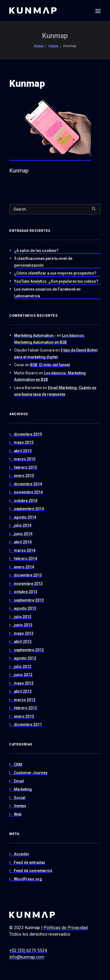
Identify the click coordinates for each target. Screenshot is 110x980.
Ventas (20, 806)
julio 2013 (23, 617)
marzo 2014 (25, 550)
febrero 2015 (25, 467)
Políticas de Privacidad (66, 928)
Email (19, 781)
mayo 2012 (24, 683)
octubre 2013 (26, 592)
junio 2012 (23, 675)
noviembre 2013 (28, 584)
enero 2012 (24, 716)
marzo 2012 (25, 700)
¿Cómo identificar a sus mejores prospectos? (55, 273)
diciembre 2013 (28, 575)
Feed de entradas (30, 862)
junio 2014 (23, 534)
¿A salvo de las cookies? (36, 251)
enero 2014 (24, 567)
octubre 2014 (26, 501)
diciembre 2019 (28, 434)
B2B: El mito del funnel (50, 365)
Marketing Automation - (35, 335)
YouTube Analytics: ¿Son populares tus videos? (56, 281)
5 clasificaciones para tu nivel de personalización (43, 262)
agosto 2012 (25, 658)
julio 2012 (23, 667)
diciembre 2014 (28, 484)
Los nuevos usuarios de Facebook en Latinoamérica (47, 293)
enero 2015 (24, 476)
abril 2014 (23, 542)
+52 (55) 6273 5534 (28, 950)
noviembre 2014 (28, 492)
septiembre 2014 (29, 509)
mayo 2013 (24, 633)
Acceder (22, 854)
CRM (18, 765)
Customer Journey (31, 773)
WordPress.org (28, 879)
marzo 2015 (25, 459)
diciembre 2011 (28, 725)
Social (20, 798)
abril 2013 (23, 642)
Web (18, 814)
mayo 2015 (24, 442)
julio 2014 (23, 525)
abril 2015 (23, 451)
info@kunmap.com (27, 957)
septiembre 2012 (29, 650)
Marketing (23, 789)
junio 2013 (23, 625)
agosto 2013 (25, 608)
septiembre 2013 (29, 600)
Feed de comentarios (33, 871)
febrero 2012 (25, 708)
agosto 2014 (25, 517)
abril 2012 (23, 691)
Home (39, 46)
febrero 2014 (25, 559)
